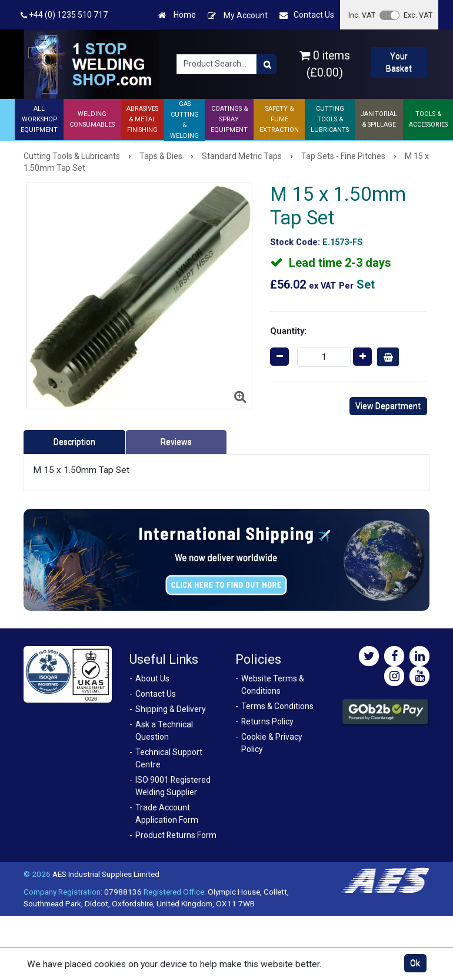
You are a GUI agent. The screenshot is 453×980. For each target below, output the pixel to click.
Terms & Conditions (277, 706)
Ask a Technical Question (164, 731)
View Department (388, 406)
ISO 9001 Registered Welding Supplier (173, 786)
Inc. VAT (362, 15)
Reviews (176, 442)
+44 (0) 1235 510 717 (64, 15)
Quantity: (288, 331)
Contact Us (307, 15)
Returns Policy (267, 721)
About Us (152, 678)
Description (74, 442)
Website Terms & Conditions (273, 685)
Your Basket (399, 62)
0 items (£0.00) (325, 64)
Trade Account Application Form (167, 814)
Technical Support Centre (169, 758)
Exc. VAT (418, 15)
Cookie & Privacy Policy (272, 743)
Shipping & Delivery (171, 709)
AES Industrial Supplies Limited (106, 874)
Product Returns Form (176, 835)
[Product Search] (267, 64)
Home (177, 15)
